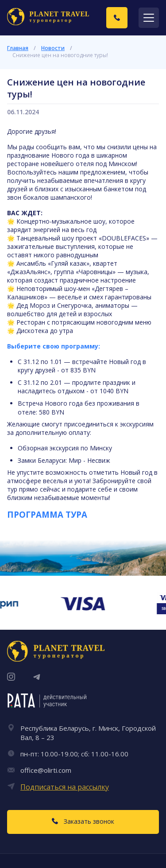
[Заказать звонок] (117, 18)
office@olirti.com (46, 770)
